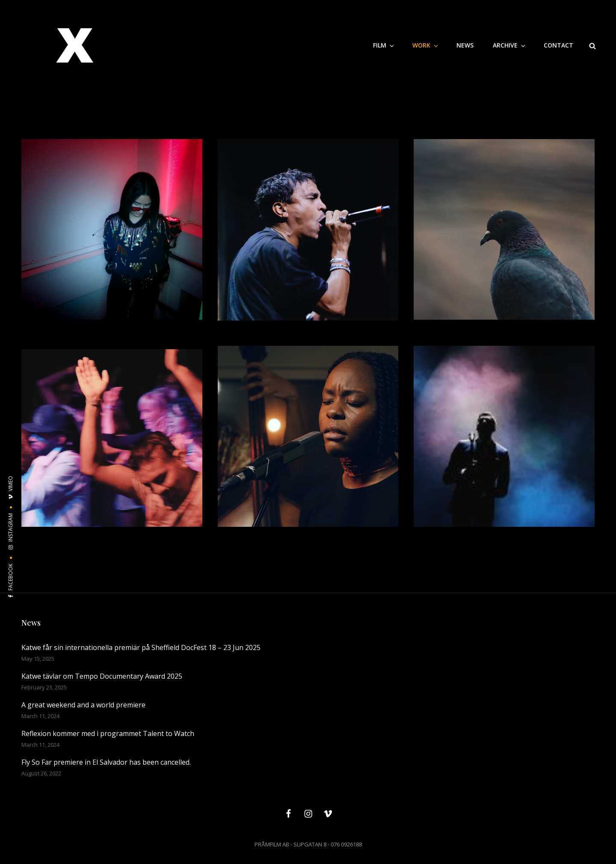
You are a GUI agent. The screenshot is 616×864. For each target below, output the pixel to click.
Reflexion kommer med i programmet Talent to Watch (108, 733)
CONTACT (558, 45)
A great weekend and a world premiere (83, 705)
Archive (510, 45)
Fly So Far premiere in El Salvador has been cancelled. (106, 762)
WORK (426, 45)
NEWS (465, 45)
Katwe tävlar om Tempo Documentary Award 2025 (102, 676)
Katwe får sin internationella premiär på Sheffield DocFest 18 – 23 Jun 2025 (141, 647)
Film (384, 45)
